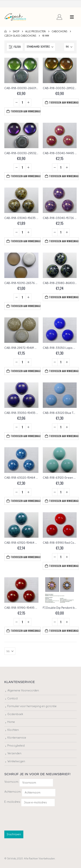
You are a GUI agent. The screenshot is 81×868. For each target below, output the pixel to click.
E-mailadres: (30, 803)
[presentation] (37, 818)
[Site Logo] (15, 17)
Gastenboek (15, 714)
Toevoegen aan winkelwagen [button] (25, 111)
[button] (72, 17)
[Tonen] (69, 47)
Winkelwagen (16, 761)
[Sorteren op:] (40, 47)
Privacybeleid (16, 746)
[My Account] (60, 17)
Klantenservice (17, 738)
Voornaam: (12, 782)
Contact (13, 698)
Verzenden (14, 753)
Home (11, 722)
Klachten (13, 730)
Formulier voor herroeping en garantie (32, 706)
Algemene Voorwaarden (23, 690)
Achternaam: (13, 792)
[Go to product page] (21, 70)
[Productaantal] (22, 102)
